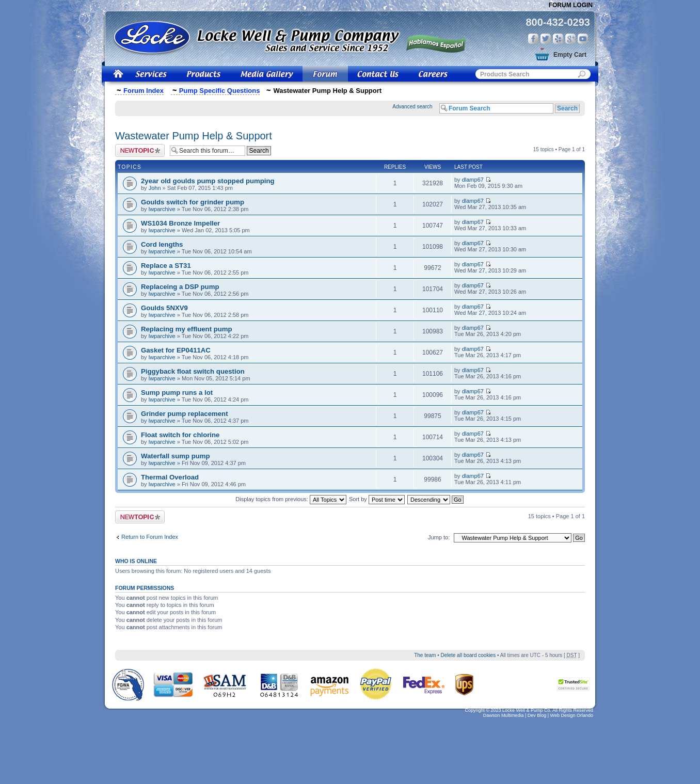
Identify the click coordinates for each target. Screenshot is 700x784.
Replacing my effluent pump (187, 329)
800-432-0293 (558, 22)
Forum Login (571, 5)
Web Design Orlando (572, 715)
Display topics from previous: (291, 499)
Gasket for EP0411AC (176, 350)
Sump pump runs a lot (177, 393)
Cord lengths (162, 244)
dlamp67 (473, 180)
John (155, 188)
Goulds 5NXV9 (164, 308)
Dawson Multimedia (504, 715)
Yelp (558, 39)
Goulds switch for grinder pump (193, 202)
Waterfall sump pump (176, 456)
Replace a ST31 (166, 266)
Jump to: (439, 537)
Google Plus (570, 39)
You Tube (583, 39)
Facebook (533, 39)
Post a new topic (140, 150)
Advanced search (412, 107)
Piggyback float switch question (193, 371)
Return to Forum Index (150, 537)
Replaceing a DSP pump (180, 287)
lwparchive (162, 209)
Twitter (546, 39)
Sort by (377, 499)
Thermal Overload (170, 477)
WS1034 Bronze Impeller (180, 223)
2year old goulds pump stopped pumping (208, 181)
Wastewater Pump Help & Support (194, 136)
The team (425, 655)
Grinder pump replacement (185, 414)
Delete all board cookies (468, 655)
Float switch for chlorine (180, 435)
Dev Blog (537, 715)
